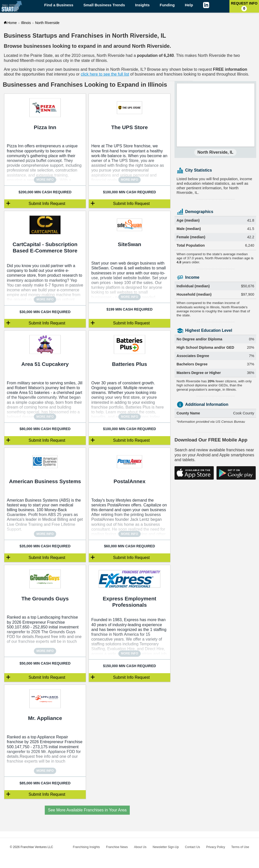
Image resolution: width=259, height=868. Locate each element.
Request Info (244, 6)
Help (189, 5)
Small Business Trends (104, 5)
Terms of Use (240, 847)
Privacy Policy (216, 847)
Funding (167, 5)
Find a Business (59, 5)
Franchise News (117, 847)
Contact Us (192, 847)
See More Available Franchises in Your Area (87, 810)
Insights (142, 5)
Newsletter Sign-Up (166, 847)
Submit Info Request (47, 204)
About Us (140, 847)
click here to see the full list (105, 74)
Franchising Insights (86, 847)
